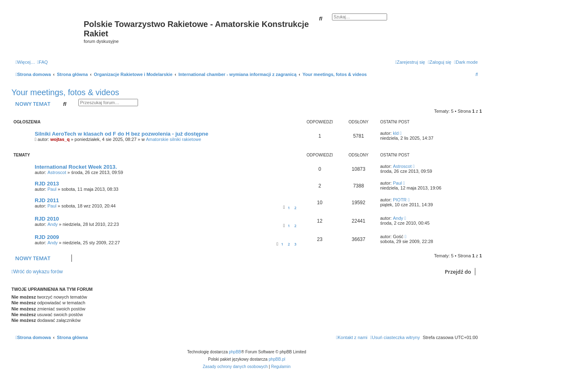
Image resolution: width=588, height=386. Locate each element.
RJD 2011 (47, 200)
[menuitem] (42, 62)
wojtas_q (60, 139)
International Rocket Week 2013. (76, 167)
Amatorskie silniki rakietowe (174, 139)
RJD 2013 (47, 184)
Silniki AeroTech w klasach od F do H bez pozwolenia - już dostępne (121, 134)
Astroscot (57, 172)
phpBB (235, 352)
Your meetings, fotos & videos (65, 92)
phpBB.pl (277, 359)
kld (396, 133)
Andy (52, 224)
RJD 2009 (47, 237)
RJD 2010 (47, 219)
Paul (52, 189)
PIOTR (400, 200)
